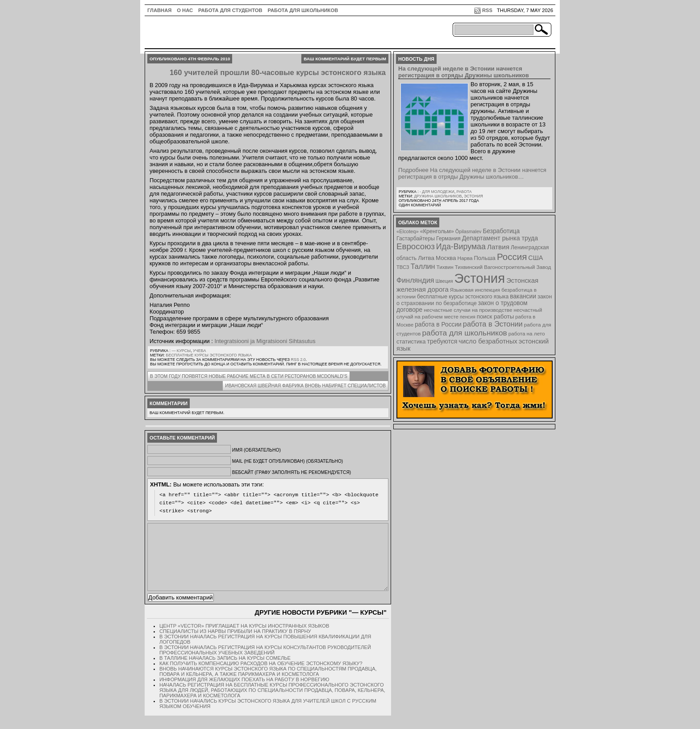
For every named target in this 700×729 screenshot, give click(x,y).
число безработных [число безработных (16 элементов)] (488, 341)
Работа (464, 192)
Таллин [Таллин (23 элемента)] (423, 266)
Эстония (473, 196)
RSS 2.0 (298, 360)
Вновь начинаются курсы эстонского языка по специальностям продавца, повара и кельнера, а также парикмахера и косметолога (268, 685)
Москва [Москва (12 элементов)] (446, 258)
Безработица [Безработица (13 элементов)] (501, 231)
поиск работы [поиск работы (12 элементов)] (496, 316)
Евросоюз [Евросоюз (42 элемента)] (416, 246)
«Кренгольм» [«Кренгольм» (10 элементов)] (437, 231)
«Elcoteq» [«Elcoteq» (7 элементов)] (408, 231)
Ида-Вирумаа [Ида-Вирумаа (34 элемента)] (461, 247)
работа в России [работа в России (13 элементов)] (438, 325)
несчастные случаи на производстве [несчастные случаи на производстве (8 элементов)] (468, 310)
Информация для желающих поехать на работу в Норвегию (244, 693)
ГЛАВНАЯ (159, 10)
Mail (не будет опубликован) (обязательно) (287, 461)
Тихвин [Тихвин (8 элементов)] (445, 267)
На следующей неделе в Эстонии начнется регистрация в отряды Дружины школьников (464, 72)
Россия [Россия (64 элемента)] (512, 257)
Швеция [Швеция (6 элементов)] (444, 281)
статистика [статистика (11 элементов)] (411, 341)
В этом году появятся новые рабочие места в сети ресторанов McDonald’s (249, 376)
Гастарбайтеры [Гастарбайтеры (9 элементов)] (416, 239)
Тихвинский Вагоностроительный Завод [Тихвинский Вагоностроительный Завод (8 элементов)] (503, 267)
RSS (487, 10)
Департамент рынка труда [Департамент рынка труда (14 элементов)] (500, 238)
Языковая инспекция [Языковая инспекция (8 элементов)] (475, 290)
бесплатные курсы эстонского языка (209, 355)
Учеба (199, 351)
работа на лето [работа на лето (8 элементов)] (527, 333)
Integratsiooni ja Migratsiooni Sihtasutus (265, 341)
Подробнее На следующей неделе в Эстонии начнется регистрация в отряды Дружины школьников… (472, 173)
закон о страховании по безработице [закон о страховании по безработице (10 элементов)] (474, 300)
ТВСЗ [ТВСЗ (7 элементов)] (403, 267)
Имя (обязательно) (256, 450)
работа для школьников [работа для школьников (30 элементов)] (465, 333)
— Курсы (181, 351)
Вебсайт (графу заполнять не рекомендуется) (292, 472)
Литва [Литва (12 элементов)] (426, 258)
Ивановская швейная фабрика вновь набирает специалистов (305, 386)
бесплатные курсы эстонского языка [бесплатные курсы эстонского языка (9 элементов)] (463, 297)
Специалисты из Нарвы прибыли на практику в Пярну (235, 645)
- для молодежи (437, 192)
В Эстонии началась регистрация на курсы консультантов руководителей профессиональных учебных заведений (265, 663)
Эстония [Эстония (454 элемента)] (480, 278)
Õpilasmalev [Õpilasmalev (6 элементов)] (469, 231)
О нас (185, 10)
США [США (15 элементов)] (535, 258)
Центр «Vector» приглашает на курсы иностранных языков (244, 639)
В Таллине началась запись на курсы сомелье (225, 671)
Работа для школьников (303, 10)
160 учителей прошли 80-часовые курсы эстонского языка (278, 73)
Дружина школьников (438, 196)
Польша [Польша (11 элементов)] (485, 258)
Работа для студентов (230, 10)
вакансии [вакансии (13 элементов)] (523, 296)
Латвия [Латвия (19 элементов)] (498, 247)
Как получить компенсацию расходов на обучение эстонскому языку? (261, 677)
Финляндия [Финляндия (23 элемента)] (415, 280)
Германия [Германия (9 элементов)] (448, 239)
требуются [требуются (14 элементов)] (442, 341)
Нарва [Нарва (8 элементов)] (465, 258)
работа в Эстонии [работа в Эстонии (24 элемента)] (493, 324)
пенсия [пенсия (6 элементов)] (468, 317)
